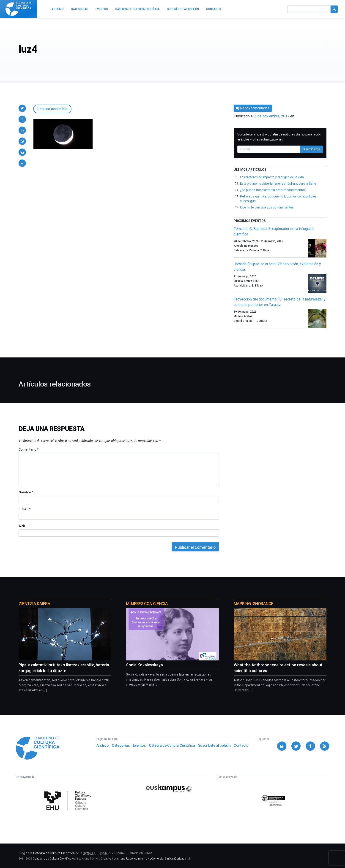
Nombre (26, 492)
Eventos (139, 745)
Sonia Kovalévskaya (144, 665)
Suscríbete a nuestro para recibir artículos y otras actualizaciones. (279, 137)
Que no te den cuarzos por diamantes (267, 207)
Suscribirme (312, 149)
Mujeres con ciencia (147, 604)
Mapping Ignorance (253, 604)
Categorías (121, 745)
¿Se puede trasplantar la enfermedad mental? (273, 190)
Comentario (29, 449)
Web (22, 526)
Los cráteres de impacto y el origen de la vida (272, 177)
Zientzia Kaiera (34, 604)
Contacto (241, 745)
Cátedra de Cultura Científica (172, 745)
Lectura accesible (52, 109)
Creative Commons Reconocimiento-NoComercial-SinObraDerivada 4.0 (146, 859)
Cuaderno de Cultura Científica (52, 859)
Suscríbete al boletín (214, 745)
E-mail (24, 509)
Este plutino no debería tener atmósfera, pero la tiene (278, 184)
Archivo (103, 745)
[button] (22, 108)
